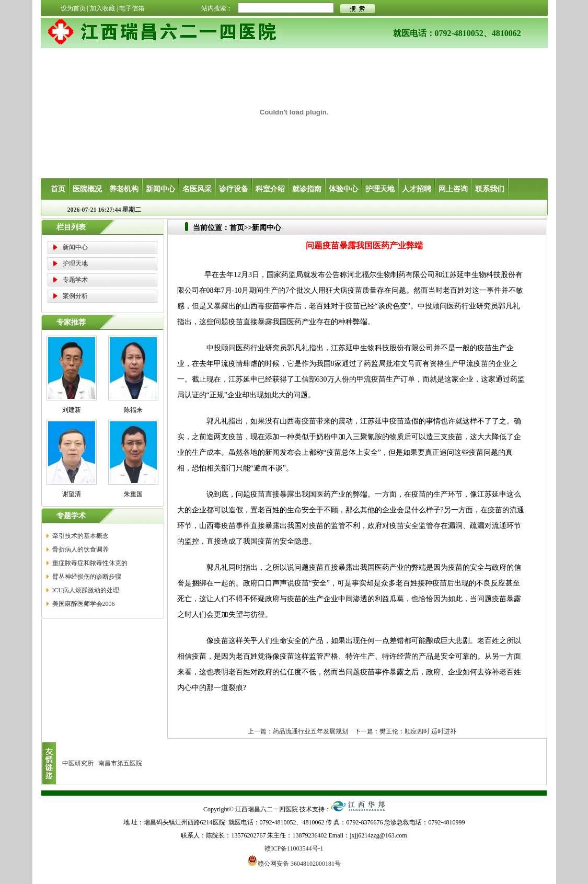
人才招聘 (417, 189)
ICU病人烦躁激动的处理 (86, 590)
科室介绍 (270, 189)
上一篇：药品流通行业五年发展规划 (298, 731)
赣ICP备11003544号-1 (294, 848)
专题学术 (75, 280)
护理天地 (380, 189)
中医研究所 (78, 763)
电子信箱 (132, 8)
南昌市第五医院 (120, 763)
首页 (58, 189)
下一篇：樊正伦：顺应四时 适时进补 (405, 731)
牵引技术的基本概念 (80, 536)
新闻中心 (160, 189)
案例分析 (75, 296)
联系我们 (490, 189)
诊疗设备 (234, 189)
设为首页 (73, 8)
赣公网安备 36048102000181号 (294, 860)
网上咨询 (453, 189)
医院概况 (87, 189)
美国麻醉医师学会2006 (84, 604)
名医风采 (197, 189)
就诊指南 (307, 189)
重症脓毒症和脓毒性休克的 (90, 563)
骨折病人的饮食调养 (80, 549)
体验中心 (343, 189)
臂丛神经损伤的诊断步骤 (87, 577)
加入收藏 (102, 8)
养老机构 (124, 189)
